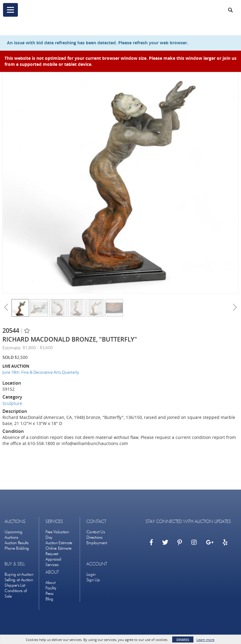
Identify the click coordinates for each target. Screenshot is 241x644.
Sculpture (12, 403)
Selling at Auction (19, 580)
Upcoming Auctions (13, 535)
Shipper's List (15, 585)
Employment (97, 543)
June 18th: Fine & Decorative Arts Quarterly (41, 372)
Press (49, 593)
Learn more (205, 640)
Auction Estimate (59, 543)
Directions (94, 537)
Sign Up (93, 580)
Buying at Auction (19, 574)
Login (91, 574)
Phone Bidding (17, 548)
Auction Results (17, 543)
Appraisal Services (53, 562)
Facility (51, 588)
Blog (49, 599)
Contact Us (96, 532)
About (50, 583)
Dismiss (183, 640)
